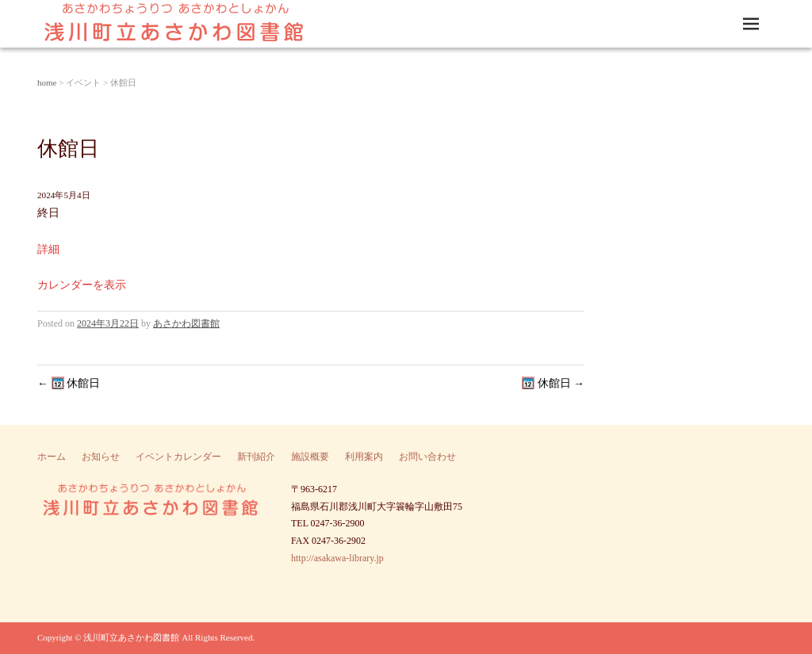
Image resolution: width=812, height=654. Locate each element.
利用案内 (364, 457)
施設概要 (310, 457)
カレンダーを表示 (82, 285)
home (47, 82)
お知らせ (101, 457)
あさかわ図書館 (186, 323)
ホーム (52, 457)
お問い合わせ (427, 457)
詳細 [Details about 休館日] (48, 249)
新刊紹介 (256, 457)
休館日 (69, 383)
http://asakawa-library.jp (337, 558)
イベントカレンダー (178, 457)
